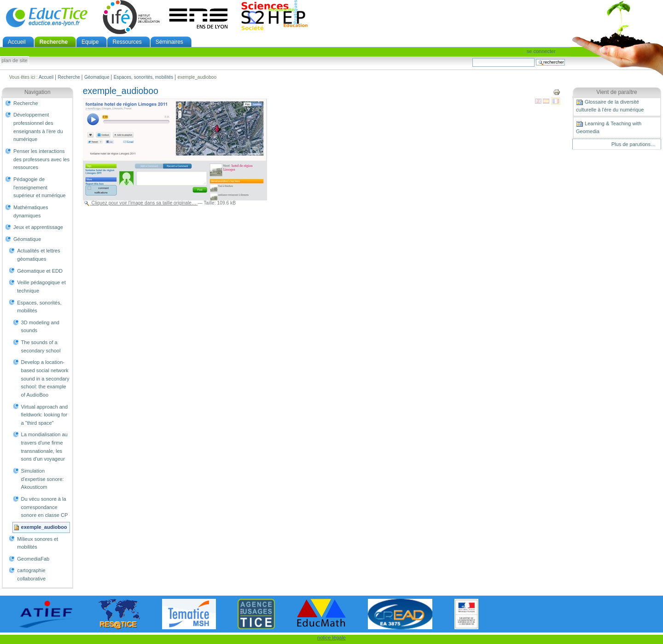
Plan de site (14, 61)
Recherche (54, 42)
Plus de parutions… (634, 144)
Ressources (127, 42)
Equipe (90, 42)
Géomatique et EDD (40, 271)
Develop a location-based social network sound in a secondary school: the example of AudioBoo (45, 378)
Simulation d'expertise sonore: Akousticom (43, 479)
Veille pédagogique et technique (41, 287)
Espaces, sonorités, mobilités (144, 77)
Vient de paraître (617, 92)
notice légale (331, 638)
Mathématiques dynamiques (31, 211)
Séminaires (169, 42)
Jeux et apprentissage (38, 227)
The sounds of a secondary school (41, 346)
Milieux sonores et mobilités (38, 543)
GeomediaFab (33, 559)
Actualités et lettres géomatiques (38, 255)
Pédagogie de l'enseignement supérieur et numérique (39, 187)
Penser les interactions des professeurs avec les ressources (41, 159)
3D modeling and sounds (40, 327)
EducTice (47, 17)
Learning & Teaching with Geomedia (609, 127)
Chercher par (472, 58)
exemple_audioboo (44, 527)
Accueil (17, 42)
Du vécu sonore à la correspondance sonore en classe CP (45, 507)
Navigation (38, 92)
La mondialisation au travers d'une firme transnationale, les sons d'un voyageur (44, 447)
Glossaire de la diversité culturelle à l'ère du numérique (610, 105)
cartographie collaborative (31, 574)
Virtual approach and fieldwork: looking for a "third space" (45, 415)
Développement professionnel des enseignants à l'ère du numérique (38, 127)
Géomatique (97, 77)
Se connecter (541, 51)
